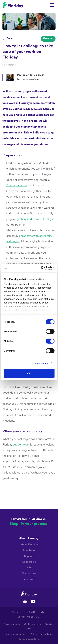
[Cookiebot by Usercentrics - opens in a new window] (41, 268)
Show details (41, 363)
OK (29, 373)
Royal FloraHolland (37, 612)
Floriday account (17, 185)
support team (21, 444)
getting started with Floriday (34, 219)
